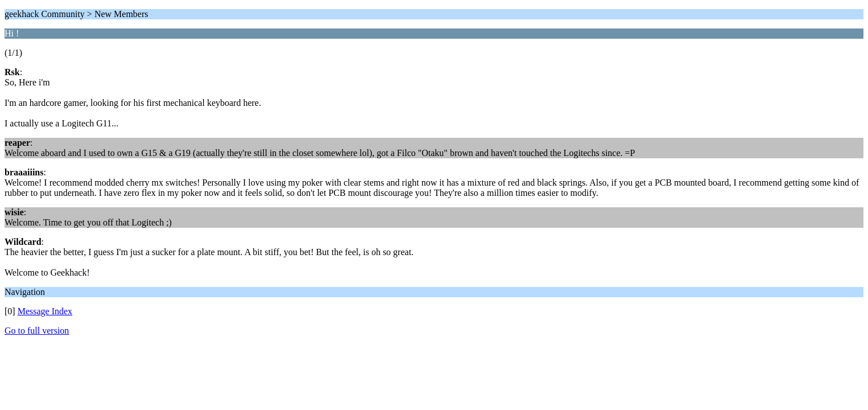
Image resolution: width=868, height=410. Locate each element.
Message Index (45, 311)
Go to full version (37, 331)
